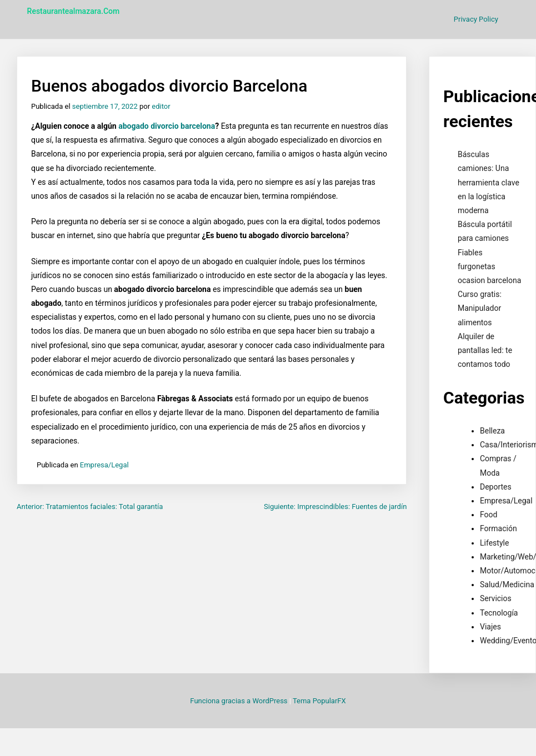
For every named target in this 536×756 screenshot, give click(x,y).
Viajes (490, 627)
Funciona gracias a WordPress (239, 701)
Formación (499, 528)
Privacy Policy (476, 19)
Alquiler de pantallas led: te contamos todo (485, 350)
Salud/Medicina (507, 584)
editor (161, 106)
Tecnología (499, 613)
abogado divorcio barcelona (167, 126)
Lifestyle (494, 543)
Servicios (496, 598)
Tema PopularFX (319, 701)
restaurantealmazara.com (74, 11)
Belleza (492, 431)
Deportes (496, 487)
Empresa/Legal (104, 465)
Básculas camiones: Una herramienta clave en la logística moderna (489, 182)
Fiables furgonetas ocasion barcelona (489, 266)
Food (489, 515)
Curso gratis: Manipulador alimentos (480, 308)
